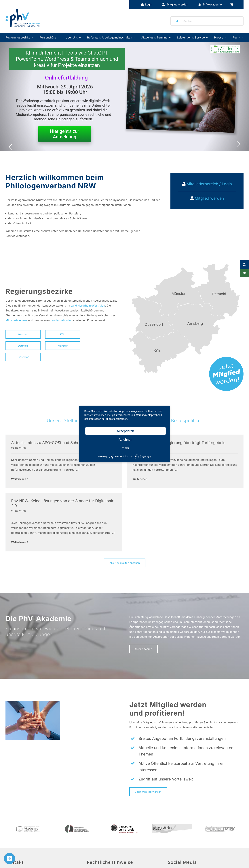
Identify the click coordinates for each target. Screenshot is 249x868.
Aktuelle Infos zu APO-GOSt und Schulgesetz (52, 443)
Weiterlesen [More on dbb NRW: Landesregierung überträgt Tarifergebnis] (100, 479)
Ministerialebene (16, 320)
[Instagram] (189, 826)
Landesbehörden (61, 320)
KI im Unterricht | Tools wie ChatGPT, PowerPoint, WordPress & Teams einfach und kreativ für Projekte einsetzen (67, 59)
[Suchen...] (207, 21)
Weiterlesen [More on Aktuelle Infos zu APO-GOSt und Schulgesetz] (19, 479)
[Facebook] (171, 826)
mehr (125, 448)
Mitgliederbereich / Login (209, 184)
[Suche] (176, 21)
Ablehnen (125, 440)
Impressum (96, 826)
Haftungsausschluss (102, 834)
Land (74, 306)
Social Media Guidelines (184, 837)
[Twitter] (180, 826)
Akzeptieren (125, 431)
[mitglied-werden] (226, 358)
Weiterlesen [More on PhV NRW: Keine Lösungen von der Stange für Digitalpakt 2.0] (176, 485)
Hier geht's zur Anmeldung (65, 134)
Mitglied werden (209, 198)
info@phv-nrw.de (17, 848)
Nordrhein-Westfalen (91, 306)
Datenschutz (97, 843)
